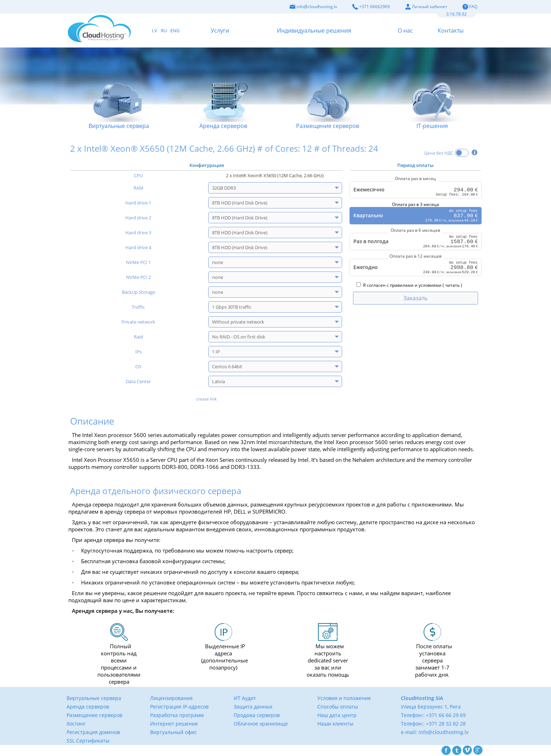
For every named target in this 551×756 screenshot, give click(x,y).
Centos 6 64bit (227, 366)
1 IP (216, 352)
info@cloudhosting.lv (313, 7)
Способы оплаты (338, 707)
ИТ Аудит (245, 698)
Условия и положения (344, 698)
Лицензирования (171, 698)
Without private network (238, 322)
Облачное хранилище (261, 724)
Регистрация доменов (93, 732)
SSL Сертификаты (88, 741)
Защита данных (253, 707)
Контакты (451, 30)
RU (164, 30)
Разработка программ (177, 715)
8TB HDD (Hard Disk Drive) (240, 203)
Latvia (218, 381)
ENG (175, 30)
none (218, 262)
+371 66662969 (371, 7)
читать (452, 286)
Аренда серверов (223, 97)
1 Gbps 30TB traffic (232, 307)
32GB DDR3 (224, 188)
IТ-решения (432, 97)
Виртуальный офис (174, 732)
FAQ (470, 7)
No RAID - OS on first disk (239, 337)
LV (155, 30)
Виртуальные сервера (119, 97)
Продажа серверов (257, 715)
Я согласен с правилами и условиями (399, 286)
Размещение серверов (328, 97)
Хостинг (76, 724)
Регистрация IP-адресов (179, 707)
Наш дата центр (337, 715)
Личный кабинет (426, 7)
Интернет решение (174, 724)
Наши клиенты (335, 724)
